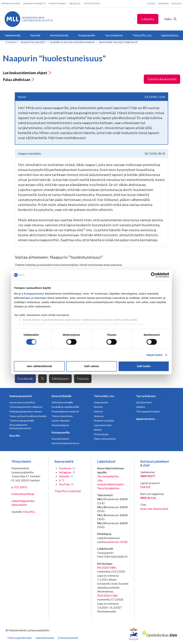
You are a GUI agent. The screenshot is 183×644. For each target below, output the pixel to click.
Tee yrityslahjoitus (108, 488)
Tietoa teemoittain (62, 416)
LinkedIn (64, 476)
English (177, 3)
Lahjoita (148, 19)
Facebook (25, 379)
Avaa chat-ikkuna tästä (154, 509)
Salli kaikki (144, 366)
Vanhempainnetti (21, 396)
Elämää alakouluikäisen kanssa (73, 42)
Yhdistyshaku (58, 3)
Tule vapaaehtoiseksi (148, 411)
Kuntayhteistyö (60, 439)
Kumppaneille (61, 432)
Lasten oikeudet (61, 421)
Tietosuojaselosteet (19, 638)
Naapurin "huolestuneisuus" (119, 42)
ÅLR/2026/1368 (107, 595)
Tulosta (83, 379)
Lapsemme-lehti (103, 425)
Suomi (151, 3)
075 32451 (21, 487)
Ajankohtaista (145, 419)
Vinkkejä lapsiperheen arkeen (26, 411)
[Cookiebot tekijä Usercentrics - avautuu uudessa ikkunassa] (153, 275)
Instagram (65, 472)
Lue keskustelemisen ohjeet (27, 73)
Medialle (75, 3)
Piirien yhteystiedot (105, 439)
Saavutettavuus (45, 638)
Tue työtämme (146, 396)
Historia (98, 407)
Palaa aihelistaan (19, 80)
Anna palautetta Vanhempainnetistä (20, 427)
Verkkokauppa (11, 3)
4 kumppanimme (33, 294)
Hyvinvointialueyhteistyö (65, 443)
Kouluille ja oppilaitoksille (65, 407)
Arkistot (98, 411)
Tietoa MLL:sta (104, 396)
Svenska (163, 3)
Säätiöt (98, 430)
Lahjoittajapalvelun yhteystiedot (23, 503)
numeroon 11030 (117, 542)
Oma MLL (29, 512)
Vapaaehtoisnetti (35, 3)
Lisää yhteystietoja (23, 494)
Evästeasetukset (68, 638)
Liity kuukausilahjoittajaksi (111, 482)
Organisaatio (101, 402)
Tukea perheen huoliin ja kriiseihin (28, 416)
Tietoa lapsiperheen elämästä (26, 407)
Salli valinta (92, 366)
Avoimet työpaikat (104, 421)
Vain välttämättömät (39, 366)
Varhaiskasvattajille (62, 402)
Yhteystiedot (92, 3)
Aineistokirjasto (60, 425)
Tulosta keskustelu (162, 79)
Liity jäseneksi (144, 402)
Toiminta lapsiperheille (22, 421)
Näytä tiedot (155, 355)
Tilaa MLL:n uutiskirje (68, 491)
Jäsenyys (99, 416)
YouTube (64, 484)
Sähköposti (60, 379)
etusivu (11, 42)
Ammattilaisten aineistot (65, 411)
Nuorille (15, 435)
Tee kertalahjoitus (108, 476)
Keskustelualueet (33, 42)
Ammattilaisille (62, 396)
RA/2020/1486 (107, 567)
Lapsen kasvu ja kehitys (22, 402)
